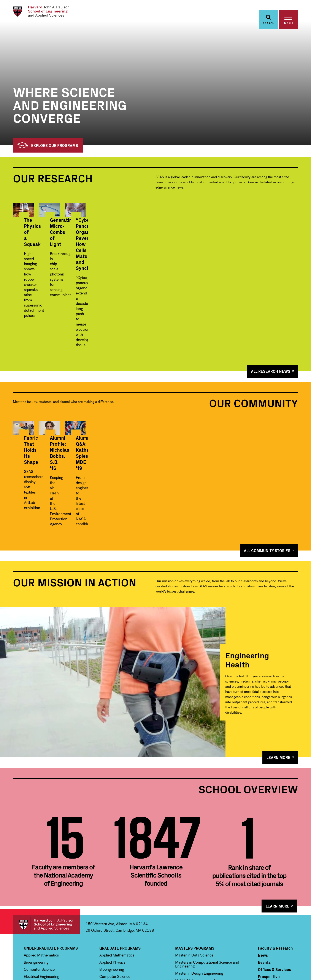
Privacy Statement (288, 970)
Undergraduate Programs (51, 888)
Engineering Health (247, 599)
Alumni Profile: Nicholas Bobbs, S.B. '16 (155, 446)
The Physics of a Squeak (51, 270)
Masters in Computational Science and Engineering (207, 904)
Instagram (276, 957)
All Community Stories (267, 490)
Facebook (258, 957)
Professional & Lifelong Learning (210, 935)
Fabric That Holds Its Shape (54, 443)
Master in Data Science (194, 895)
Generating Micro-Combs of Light (152, 273)
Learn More (278, 697)
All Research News (271, 329)
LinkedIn (295, 957)
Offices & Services (274, 909)
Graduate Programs (120, 888)
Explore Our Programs (48, 149)
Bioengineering (36, 902)
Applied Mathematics (41, 895)
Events (264, 902)
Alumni (264, 934)
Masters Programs (195, 888)
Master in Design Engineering (199, 913)
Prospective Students (269, 918)
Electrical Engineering (41, 916)
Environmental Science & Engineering (55, 923)
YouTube (286, 957)
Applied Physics (112, 902)
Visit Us (265, 927)
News (263, 895)
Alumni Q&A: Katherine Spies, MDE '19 (250, 446)
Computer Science (39, 909)
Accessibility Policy (262, 970)
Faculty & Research (275, 888)
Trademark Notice (236, 970)
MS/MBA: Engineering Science (200, 920)
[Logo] (46, 13)
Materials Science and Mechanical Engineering (52, 932)
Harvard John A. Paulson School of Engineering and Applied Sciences (47, 864)
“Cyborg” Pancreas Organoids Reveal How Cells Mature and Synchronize (251, 276)
